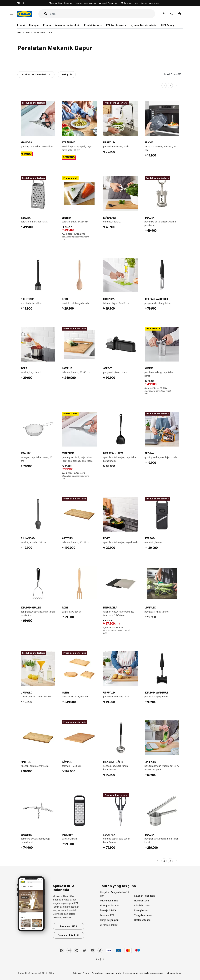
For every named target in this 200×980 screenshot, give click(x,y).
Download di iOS (68, 926)
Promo (47, 25)
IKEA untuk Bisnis (109, 901)
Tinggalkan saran (143, 915)
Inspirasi (68, 3)
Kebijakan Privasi (81, 973)
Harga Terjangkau (109, 920)
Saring (67, 74)
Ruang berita (141, 910)
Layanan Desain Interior (144, 25)
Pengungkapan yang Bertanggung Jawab (143, 973)
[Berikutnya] (176, 85)
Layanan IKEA (107, 915)
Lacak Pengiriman (110, 3)
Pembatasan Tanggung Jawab (106, 973)
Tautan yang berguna (118, 886)
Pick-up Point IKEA (110, 905)
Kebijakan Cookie (174, 973)
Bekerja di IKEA (108, 910)
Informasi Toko (131, 3)
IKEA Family (168, 25)
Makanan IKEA (55, 3)
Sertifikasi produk (109, 925)
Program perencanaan (85, 3)
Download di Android (68, 935)
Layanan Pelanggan (144, 896)
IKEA (19, 33)
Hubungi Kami (141, 901)
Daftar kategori (142, 920)
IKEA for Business (116, 25)
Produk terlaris (93, 25)
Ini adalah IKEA (142, 905)
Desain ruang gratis (150, 3)
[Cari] (103, 14)
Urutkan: (34, 74)
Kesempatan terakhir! (67, 25)
